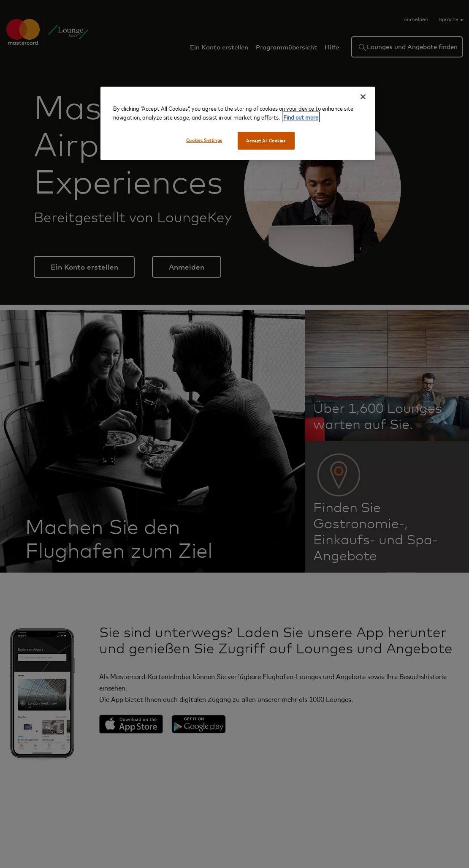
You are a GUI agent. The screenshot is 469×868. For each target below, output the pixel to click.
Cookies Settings (204, 140)
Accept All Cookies (266, 141)
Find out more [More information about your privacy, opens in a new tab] (301, 117)
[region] (238, 123)
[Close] (363, 97)
